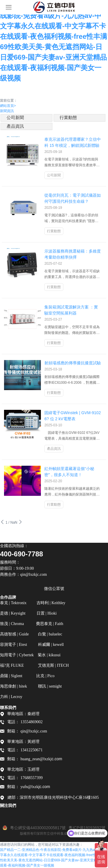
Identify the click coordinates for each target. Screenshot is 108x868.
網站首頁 (8, 106)
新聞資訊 (7, 111)
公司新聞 (15, 117)
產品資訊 (15, 126)
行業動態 (68, 117)
